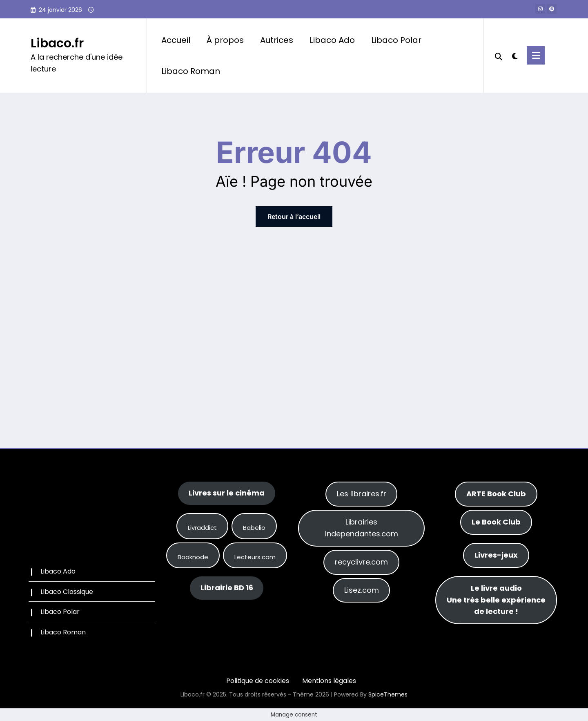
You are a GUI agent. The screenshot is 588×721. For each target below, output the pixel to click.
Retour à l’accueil (294, 217)
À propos (225, 40)
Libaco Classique (67, 592)
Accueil (176, 40)
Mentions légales (329, 681)
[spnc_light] (514, 55)
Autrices (277, 40)
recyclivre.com (361, 562)
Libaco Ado (332, 40)
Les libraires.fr (362, 494)
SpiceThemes (388, 694)
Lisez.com (362, 590)
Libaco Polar (396, 40)
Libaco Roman (191, 71)
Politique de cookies (258, 681)
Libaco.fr (57, 43)
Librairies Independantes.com (362, 528)
